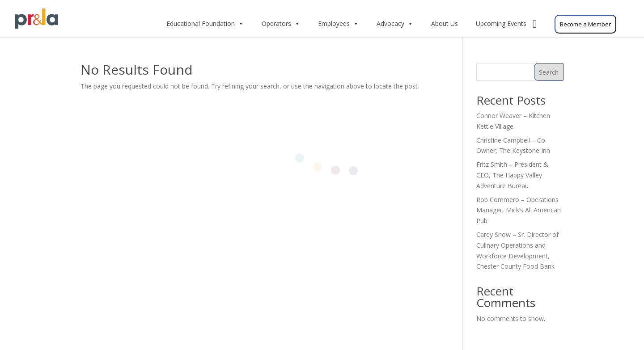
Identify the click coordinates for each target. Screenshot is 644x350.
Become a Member (585, 24)
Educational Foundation (205, 24)
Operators (281, 24)
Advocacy (395, 24)
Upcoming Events (506, 24)
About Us (445, 23)
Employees (338, 24)
